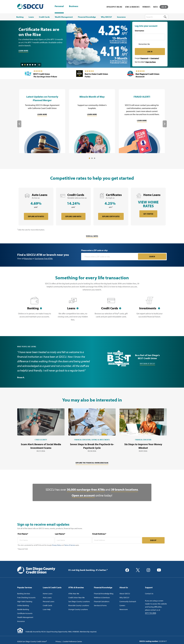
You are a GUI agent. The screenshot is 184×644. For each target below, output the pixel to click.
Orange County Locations (78, 609)
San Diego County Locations (79, 601)
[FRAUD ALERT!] (142, 121)
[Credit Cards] (111, 310)
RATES (156, 7)
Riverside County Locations (79, 605)
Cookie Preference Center (72, 641)
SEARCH (152, 256)
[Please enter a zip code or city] (110, 257)
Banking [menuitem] (20, 17)
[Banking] (34, 310)
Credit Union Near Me (76, 598)
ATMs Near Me (74, 594)
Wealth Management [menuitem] (64, 17)
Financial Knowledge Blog (104, 594)
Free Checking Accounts (26, 598)
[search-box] (157, 17)
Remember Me (144, 44)
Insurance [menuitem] (121, 17)
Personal (59, 6)
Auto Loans (47, 598)
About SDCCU (125, 594)
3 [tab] (27, 65)
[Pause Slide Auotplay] (39, 64)
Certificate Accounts (25, 613)
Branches (28, 258)
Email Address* (99, 534)
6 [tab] (35, 65)
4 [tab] (30, 65)
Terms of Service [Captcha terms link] (70, 545)
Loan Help (47, 609)
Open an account (83, 495)
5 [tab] (33, 65)
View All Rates (92, 236)
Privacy (58, 641)
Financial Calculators (102, 601)
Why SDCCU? (124, 598)
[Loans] (73, 310)
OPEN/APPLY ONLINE (114, 7)
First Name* (23, 534)
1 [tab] (22, 65)
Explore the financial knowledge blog (92, 463)
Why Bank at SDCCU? (147, 364)
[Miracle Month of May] (92, 121)
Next (165, 124)
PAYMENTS (146, 7)
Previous (19, 124)
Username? (155, 58)
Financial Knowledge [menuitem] (87, 17)
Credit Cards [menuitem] (44, 17)
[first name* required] (36, 540)
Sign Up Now (151, 62)
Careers (122, 605)
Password (144, 58)
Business (74, 6)
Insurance (21, 621)
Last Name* (60, 534)
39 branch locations (124, 489)
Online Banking (23, 605)
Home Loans (48, 594)
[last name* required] (73, 540)
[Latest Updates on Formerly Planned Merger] (42, 121)
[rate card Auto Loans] (36, 207)
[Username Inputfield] (150, 37)
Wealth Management (25, 617)
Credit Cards (47, 605)
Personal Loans (49, 601)
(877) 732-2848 (150, 613)
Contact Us (149, 594)
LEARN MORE (23, 51)
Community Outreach (128, 601)
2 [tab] (25, 65)
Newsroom (124, 609)
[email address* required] (117, 540)
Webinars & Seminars (102, 598)
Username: (139, 31)
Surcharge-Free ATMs (44, 258)
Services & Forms (100, 605)
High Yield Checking (25, 601)
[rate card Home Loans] (148, 207)
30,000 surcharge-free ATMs (86, 489)
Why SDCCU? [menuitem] (106, 17)
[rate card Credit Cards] (73, 207)
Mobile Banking (23, 609)
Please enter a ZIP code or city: (94, 250)
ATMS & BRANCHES (132, 7)
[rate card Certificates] (111, 207)
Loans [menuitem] (31, 17)
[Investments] (149, 310)
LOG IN (164, 7)
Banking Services (24, 594)
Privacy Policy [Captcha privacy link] (57, 545)
